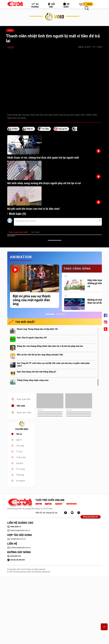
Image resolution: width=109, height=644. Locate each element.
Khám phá (21, 457)
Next (104, 288)
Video (10, 30)
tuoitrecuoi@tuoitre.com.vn (19, 548)
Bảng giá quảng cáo (90, 517)
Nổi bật (51, 5)
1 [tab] (50, 314)
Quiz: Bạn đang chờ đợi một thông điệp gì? (36, 372)
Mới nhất (21, 406)
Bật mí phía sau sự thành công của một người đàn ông (32, 300)
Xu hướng (35, 5)
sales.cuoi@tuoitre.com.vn (19, 530)
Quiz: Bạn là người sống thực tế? (32, 338)
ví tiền (46, 129)
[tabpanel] (35, 286)
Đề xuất (66, 5)
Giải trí (19, 440)
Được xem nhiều (24, 413)
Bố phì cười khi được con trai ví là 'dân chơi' (34, 209)
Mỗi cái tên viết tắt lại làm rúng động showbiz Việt (40, 355)
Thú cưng (20, 469)
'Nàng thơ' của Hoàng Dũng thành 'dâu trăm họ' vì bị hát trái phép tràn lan (50, 346)
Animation (21, 481)
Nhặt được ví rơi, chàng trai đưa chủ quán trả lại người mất (43, 158)
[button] (80, 5)
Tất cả (19, 434)
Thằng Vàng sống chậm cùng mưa (33, 380)
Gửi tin (88, 4)
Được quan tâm (24, 399)
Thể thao (20, 475)
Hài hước (20, 446)
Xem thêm (11, 236)
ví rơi (15, 129)
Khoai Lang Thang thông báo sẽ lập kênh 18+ (37, 329)
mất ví (30, 129)
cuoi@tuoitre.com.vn (17, 539)
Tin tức (19, 452)
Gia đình (20, 463)
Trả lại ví (63, 129)
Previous (7, 288)
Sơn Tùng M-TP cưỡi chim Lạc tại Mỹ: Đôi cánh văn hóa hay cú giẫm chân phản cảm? (53, 364)
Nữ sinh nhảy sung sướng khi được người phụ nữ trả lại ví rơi (44, 183)
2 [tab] (61, 314)
